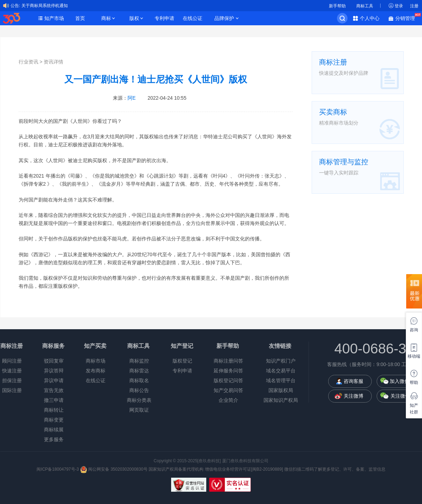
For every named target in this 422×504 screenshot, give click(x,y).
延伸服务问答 (228, 371)
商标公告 (139, 390)
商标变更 (54, 420)
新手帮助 (337, 6)
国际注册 (12, 390)
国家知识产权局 (281, 400)
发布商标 (96, 371)
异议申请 (54, 380)
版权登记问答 (228, 380)
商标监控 (139, 361)
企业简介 (228, 400)
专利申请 (164, 18)
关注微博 (353, 396)
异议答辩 (54, 371)
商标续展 (54, 430)
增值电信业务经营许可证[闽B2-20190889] (244, 469)
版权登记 (182, 361)
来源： (124, 98)
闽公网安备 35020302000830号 (114, 469)
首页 (80, 18)
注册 (414, 6)
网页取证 (139, 410)
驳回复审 (54, 361)
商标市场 (96, 361)
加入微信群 (402, 381)
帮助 (414, 383)
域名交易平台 (281, 371)
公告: (15, 6)
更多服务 (54, 439)
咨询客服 (353, 381)
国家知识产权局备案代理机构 (176, 469)
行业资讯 (28, 62)
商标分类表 (139, 400)
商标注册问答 (228, 361)
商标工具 (365, 6)
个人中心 (370, 18)
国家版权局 (281, 390)
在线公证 (193, 18)
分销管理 (407, 18)
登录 (399, 6)
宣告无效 (54, 390)
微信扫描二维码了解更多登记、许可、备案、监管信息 (335, 469)
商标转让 (54, 410)
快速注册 (12, 371)
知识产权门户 (281, 361)
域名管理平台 (281, 380)
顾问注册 (12, 361)
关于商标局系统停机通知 (45, 6)
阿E (132, 98)
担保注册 (12, 380)
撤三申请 (54, 400)
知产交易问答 (228, 390)
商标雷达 (139, 371)
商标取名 (139, 380)
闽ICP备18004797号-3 (58, 469)
